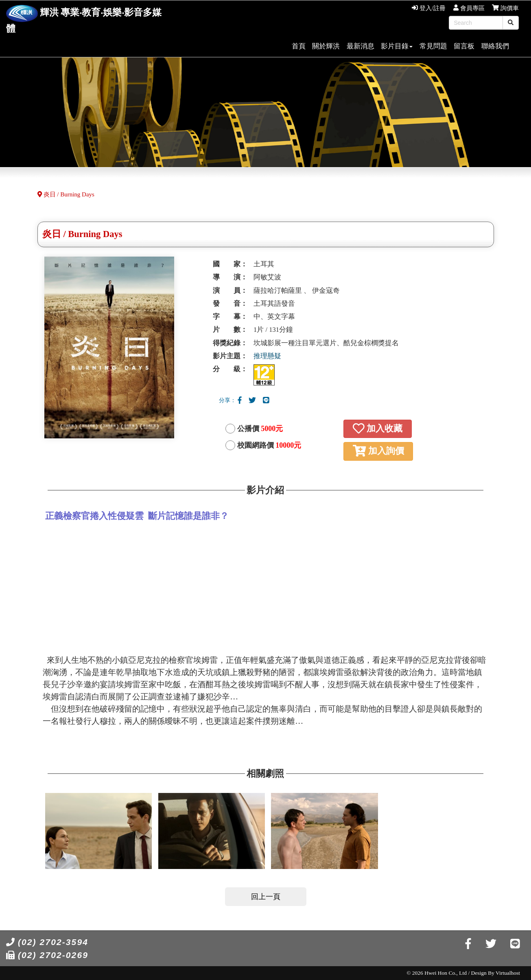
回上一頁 (266, 897)
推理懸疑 (267, 356)
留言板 (464, 46)
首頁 (299, 46)
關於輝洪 (326, 46)
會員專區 (469, 8)
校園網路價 (269, 445)
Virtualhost (508, 973)
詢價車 (505, 8)
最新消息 (361, 46)
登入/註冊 (429, 8)
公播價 (260, 429)
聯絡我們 (495, 46)
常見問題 (433, 46)
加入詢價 (378, 451)
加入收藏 (378, 428)
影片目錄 (397, 46)
